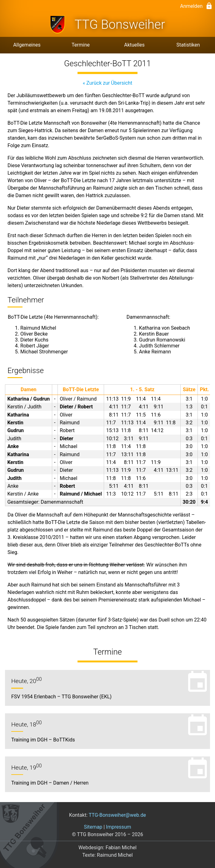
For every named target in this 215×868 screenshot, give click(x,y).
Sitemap (93, 827)
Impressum (119, 827)
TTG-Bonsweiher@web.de (117, 815)
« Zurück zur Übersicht (107, 83)
